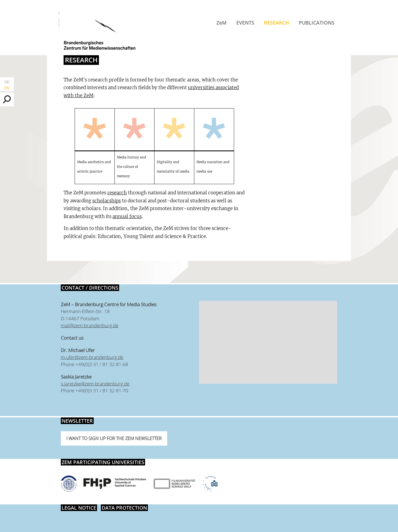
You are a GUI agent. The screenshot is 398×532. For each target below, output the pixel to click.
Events (245, 23)
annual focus (127, 216)
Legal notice (79, 508)
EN (7, 88)
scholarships (107, 201)
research (117, 193)
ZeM (222, 23)
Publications (317, 23)
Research (277, 23)
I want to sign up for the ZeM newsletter (114, 438)
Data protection (124, 508)
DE (7, 82)
